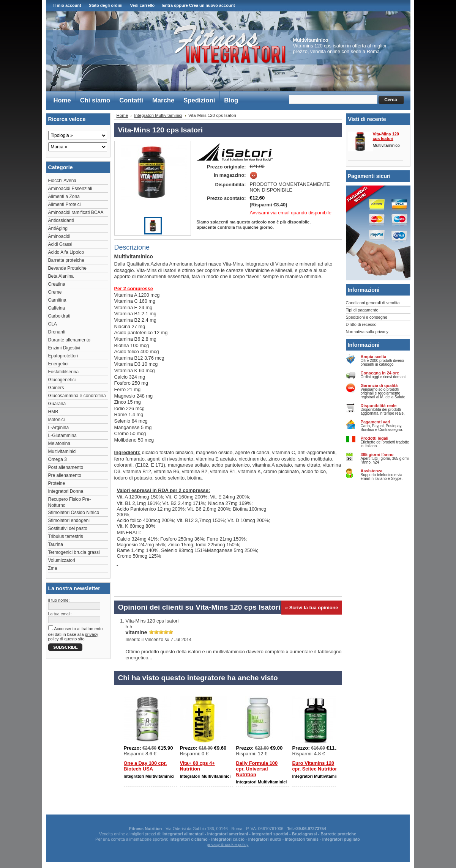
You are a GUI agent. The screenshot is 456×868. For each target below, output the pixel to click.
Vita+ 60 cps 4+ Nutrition (197, 766)
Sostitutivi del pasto (68, 528)
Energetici (58, 364)
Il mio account (67, 5)
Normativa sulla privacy (367, 332)
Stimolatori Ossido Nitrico (74, 513)
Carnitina (57, 300)
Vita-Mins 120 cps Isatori (386, 136)
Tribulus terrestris (66, 536)
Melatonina (59, 443)
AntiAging (58, 228)
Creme (55, 292)
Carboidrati (59, 316)
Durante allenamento (69, 340)
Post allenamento (66, 467)
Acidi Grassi (60, 244)
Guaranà (57, 404)
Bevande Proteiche (67, 268)
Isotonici (57, 420)
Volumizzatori (62, 560)
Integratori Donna (66, 491)
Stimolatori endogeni (69, 520)
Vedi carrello (142, 5)
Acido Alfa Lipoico (66, 252)
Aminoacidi (59, 236)
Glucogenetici (62, 380)
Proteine (57, 483)
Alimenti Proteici (65, 204)
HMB (53, 412)
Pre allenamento (65, 475)
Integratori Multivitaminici (158, 115)
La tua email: (60, 614)
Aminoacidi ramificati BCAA (76, 212)
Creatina (57, 284)
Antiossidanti (61, 220)
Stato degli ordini (106, 5)
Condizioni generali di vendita (373, 303)
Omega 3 (58, 459)
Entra (167, 5)
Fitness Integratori (230, 44)
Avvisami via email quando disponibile (291, 213)
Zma (53, 568)
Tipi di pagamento (362, 310)
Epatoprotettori (63, 356)
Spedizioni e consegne (367, 317)
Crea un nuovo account (212, 5)
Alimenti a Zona (64, 197)
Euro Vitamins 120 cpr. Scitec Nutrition (315, 766)
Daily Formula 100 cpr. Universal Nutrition (257, 769)
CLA (53, 324)
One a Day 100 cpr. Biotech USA (145, 766)
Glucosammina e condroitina (77, 396)
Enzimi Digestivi (64, 348)
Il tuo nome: (59, 600)
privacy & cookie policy (227, 844)
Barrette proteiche (66, 260)
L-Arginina (59, 428)
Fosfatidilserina (64, 372)
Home (122, 115)
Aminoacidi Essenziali (70, 189)
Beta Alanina (61, 276)
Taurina (56, 544)
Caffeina (57, 308)
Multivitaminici (62, 451)
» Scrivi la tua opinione (312, 608)
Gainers (56, 388)
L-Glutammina (62, 436)
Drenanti (57, 332)
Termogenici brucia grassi (74, 552)
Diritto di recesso (361, 324)
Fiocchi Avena (62, 181)
